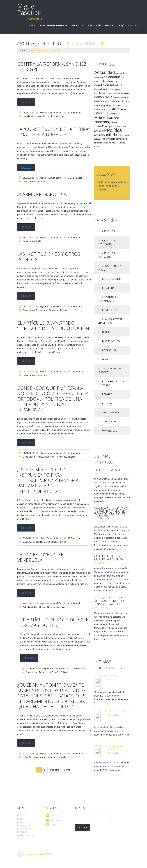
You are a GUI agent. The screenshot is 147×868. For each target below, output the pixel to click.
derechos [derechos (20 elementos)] (124, 98)
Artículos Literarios (106, 255)
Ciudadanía (95, 26)
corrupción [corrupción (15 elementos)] (115, 90)
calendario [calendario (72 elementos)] (112, 77)
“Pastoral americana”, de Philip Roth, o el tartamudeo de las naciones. (112, 513)
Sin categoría (111, 412)
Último (67, 770)
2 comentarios (78, 668)
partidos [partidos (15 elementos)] (113, 127)
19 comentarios (76, 754)
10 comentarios (76, 372)
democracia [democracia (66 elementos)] (103, 97)
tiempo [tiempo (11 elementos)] (116, 143)
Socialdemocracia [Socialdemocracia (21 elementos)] (118, 139)
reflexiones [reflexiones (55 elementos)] (114, 135)
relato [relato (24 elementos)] (126, 135)
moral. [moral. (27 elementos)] (117, 118)
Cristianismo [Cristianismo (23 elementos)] (101, 93)
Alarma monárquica (42, 194)
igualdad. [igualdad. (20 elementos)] (108, 105)
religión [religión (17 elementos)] (98, 139)
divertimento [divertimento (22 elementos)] (101, 101)
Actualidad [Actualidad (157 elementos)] (105, 72)
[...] (109, 501)
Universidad (110, 431)
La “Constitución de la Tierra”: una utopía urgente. (54, 132)
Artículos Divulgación (106, 242)
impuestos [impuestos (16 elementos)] (117, 105)
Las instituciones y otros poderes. (49, 257)
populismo (54, 310)
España (56, 672)
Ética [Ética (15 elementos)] (96, 147)
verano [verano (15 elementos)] (122, 143)
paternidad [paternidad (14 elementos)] (121, 127)
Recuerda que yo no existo (111, 383)
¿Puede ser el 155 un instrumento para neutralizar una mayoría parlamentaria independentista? (48, 480)
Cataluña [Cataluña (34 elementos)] (105, 81)
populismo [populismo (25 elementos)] (100, 135)
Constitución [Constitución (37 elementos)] (102, 89)
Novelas (107, 359)
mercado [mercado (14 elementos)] (113, 114)
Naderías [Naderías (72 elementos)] (102, 122)
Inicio (33, 26)
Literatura (78, 26)
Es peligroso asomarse (54, 26)
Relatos (107, 394)
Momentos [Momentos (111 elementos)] (104, 117)
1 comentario (74, 113)
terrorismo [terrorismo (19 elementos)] (108, 143)
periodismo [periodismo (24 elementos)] (100, 131)
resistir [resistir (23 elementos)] (105, 139)
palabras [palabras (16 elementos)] (113, 122)
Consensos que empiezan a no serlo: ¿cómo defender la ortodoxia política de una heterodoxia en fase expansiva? (53, 399)
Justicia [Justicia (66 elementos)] (114, 109)
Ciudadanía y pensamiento (108, 299)
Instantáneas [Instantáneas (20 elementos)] (101, 110)
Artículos (108, 231)
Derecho (110, 26)
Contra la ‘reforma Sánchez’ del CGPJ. (52, 67)
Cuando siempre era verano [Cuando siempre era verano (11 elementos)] (118, 93)
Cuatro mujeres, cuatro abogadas (109, 558)
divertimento (111, 341)
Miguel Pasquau (29, 9)
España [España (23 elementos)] (98, 105)
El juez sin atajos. (108, 470)
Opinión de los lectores (109, 370)
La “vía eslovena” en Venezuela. (41, 557)
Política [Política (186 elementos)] (114, 130)
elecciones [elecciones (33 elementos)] (122, 101)
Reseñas (107, 403)
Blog (20, 819)
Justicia (51, 116)
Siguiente (55, 770)
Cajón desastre (128, 26)
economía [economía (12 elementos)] (111, 102)
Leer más (26, 102)
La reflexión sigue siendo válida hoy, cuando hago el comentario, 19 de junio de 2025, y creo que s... (112, 766)
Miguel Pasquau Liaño (51, 113)
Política (59, 116)
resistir (64, 310)
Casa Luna (108, 288)
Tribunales (109, 421)
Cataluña (27, 542)
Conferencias (111, 310)
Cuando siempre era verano (110, 321)
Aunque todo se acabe (110, 268)
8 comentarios (75, 178)
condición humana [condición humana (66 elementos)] (108, 85)
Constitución (40, 116)
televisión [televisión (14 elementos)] (98, 143)
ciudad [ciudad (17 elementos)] (114, 81)
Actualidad (28, 116)
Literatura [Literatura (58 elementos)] (101, 113)
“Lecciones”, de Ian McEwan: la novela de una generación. (112, 601)
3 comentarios (75, 306)
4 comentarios (75, 453)
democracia (42, 182)
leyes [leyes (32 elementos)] (123, 109)
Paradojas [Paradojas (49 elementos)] (101, 126)
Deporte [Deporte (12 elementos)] (116, 98)
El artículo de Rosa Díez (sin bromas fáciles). (55, 622)
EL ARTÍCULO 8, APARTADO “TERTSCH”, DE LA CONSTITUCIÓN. (54, 325)
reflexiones (61, 457)
